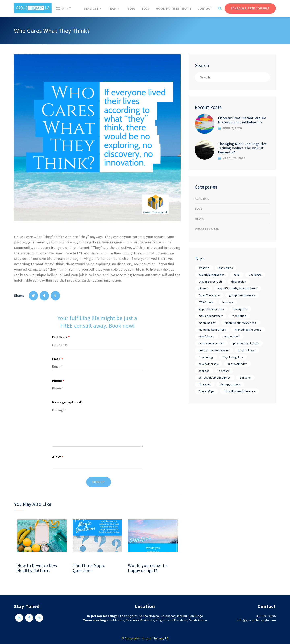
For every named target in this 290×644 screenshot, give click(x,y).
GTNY (63, 8)
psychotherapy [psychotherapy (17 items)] (208, 364)
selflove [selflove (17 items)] (245, 378)
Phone (58, 381)
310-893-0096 (266, 616)
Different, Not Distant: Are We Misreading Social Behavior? (242, 120)
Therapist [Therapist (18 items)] (205, 384)
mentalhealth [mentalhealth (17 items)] (207, 323)
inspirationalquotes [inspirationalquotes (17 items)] (211, 309)
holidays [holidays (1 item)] (228, 302)
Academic (202, 199)
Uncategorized (207, 228)
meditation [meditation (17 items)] (239, 316)
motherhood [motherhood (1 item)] (232, 336)
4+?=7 (58, 457)
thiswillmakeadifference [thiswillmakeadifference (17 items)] (240, 391)
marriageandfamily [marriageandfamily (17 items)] (211, 316)
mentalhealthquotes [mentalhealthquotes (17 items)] (248, 330)
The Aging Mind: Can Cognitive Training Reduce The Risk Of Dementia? (242, 148)
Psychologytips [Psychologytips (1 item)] (233, 357)
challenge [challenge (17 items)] (255, 275)
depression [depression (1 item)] (239, 282)
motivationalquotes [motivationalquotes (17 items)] (211, 343)
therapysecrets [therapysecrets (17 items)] (230, 384)
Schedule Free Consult (250, 8)
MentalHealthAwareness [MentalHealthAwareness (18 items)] (240, 323)
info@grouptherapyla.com (256, 620)
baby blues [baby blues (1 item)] (226, 268)
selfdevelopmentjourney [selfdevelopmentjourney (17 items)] (215, 378)
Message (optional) (67, 402)
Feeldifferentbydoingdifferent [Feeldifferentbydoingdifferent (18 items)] (238, 288)
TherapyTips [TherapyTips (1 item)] (207, 391)
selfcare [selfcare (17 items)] (224, 371)
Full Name (61, 337)
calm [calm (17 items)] (237, 275)
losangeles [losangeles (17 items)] (240, 309)
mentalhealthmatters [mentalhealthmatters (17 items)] (212, 330)
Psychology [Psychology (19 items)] (206, 357)
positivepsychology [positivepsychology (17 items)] (246, 343)
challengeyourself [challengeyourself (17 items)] (210, 282)
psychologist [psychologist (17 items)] (247, 350)
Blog (199, 208)
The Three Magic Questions (89, 568)
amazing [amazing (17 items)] (204, 268)
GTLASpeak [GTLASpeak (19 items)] (206, 302)
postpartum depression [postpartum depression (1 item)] (214, 350)
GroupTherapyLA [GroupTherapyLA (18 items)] (209, 295)
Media (199, 219)
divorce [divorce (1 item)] (204, 288)
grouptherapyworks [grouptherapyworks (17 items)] (242, 295)
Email (57, 359)
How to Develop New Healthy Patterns (37, 568)
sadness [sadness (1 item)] (204, 371)
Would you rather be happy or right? (148, 568)
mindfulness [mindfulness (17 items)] (207, 336)
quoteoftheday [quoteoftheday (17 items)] (237, 364)
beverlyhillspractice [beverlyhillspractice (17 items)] (212, 275)
